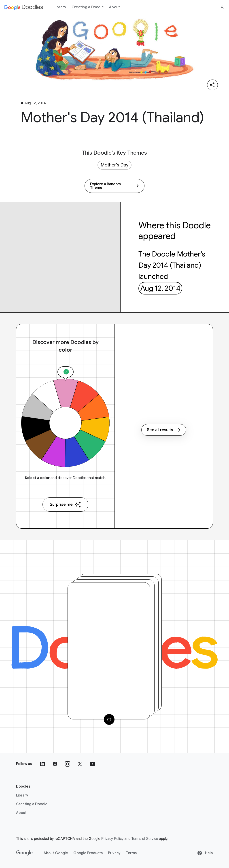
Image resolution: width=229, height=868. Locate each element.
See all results (164, 430)
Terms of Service (145, 839)
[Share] (212, 85)
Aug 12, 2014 (160, 288)
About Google (56, 853)
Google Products (88, 853)
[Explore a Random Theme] (114, 186)
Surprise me (65, 505)
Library (60, 7)
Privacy (114, 853)
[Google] (24, 853)
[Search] (223, 7)
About (114, 7)
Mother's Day (114, 165)
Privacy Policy (112, 839)
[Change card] (109, 719)
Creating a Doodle (88, 7)
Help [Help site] (205, 853)
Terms (131, 853)
